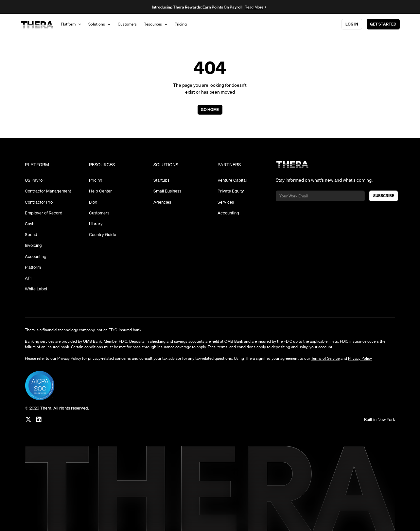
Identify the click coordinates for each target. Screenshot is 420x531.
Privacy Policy (360, 358)
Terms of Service (325, 358)
